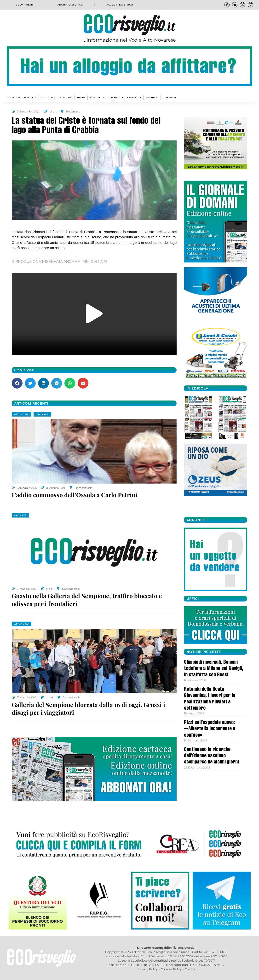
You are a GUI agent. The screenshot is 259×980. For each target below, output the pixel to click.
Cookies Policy (171, 969)
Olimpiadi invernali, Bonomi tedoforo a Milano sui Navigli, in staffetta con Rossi (214, 669)
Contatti (169, 97)
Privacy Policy (148, 969)
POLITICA (30, 97)
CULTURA (66, 97)
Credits (190, 969)
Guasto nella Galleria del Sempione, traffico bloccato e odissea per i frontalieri (87, 600)
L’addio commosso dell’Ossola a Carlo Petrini (75, 495)
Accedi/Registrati (120, 5)
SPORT (81, 97)
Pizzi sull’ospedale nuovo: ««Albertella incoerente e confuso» (210, 729)
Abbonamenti (24, 5)
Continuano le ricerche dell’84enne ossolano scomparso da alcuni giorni (211, 756)
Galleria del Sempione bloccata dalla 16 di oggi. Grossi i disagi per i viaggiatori (88, 708)
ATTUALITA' (21, 414)
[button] (94, 314)
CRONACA (14, 97)
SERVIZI (134, 98)
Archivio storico (70, 5)
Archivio (152, 97)
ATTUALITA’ (48, 97)
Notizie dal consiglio (106, 97)
